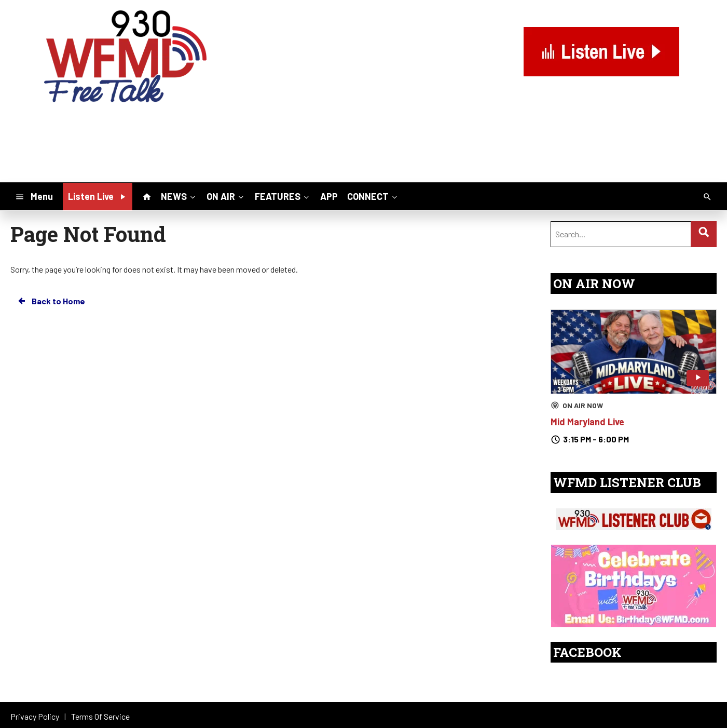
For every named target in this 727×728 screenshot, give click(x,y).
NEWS (179, 196)
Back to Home (51, 301)
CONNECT (373, 196)
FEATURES (283, 196)
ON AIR (226, 196)
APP (329, 196)
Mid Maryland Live (587, 422)
